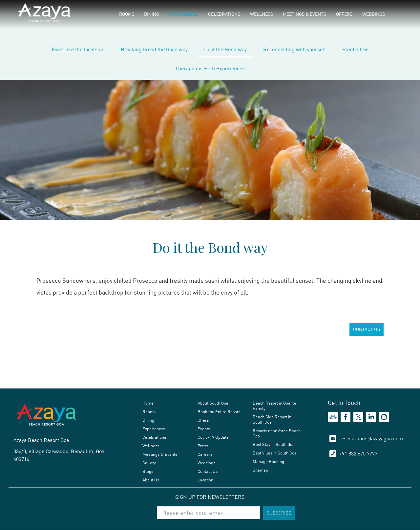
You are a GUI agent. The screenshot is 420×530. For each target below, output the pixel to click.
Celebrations (224, 14)
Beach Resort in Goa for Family (275, 406)
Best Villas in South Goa (275, 453)
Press (203, 446)
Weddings (374, 14)
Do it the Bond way (225, 49)
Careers (205, 454)
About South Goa (213, 403)
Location (205, 480)
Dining (152, 14)
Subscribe (279, 513)
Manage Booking (268, 461)
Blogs (148, 471)
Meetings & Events (304, 14)
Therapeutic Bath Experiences (210, 68)
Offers (344, 14)
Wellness (262, 14)
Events (204, 429)
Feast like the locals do (78, 49)
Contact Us (208, 471)
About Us (151, 480)
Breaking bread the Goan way (154, 49)
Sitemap (260, 470)
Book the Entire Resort (219, 411)
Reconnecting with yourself (294, 49)
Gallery (149, 463)
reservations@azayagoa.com (371, 438)
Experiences (184, 14)
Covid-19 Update (213, 437)
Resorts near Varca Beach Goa (277, 433)
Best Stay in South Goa (274, 444)
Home (148, 403)
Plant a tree (355, 49)
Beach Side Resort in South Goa (272, 419)
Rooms (127, 14)
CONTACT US (367, 329)
